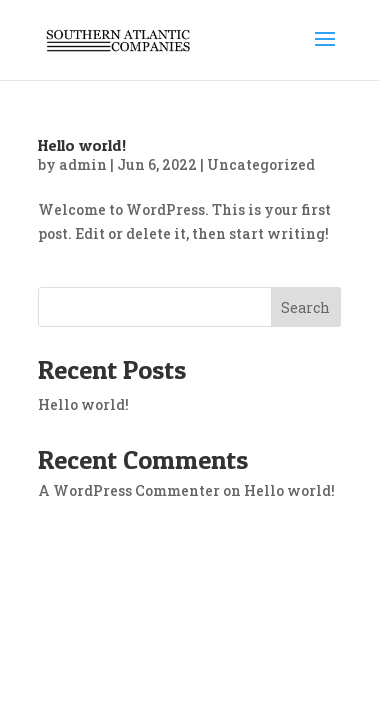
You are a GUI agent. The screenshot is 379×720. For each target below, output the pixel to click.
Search (305, 307)
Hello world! (82, 145)
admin (83, 164)
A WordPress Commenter (129, 490)
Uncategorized (261, 164)
